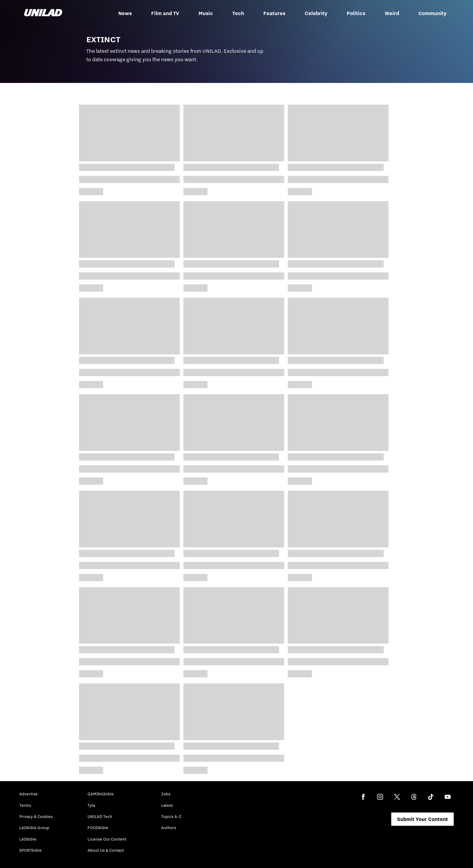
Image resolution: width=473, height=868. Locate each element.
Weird (392, 13)
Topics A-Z (171, 816)
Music (206, 13)
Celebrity (316, 13)
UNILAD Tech (100, 816)
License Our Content (107, 839)
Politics (356, 13)
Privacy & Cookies (36, 816)
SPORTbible (30, 850)
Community (432, 13)
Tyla (91, 805)
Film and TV (165, 13)
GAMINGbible (101, 794)
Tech (238, 13)
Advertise (29, 794)
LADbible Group (34, 828)
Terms (25, 805)
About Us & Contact (106, 850)
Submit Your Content (422, 819)
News (125, 13)
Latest (167, 805)
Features (274, 13)
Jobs (166, 794)
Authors (169, 828)
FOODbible (98, 828)
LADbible (28, 839)
